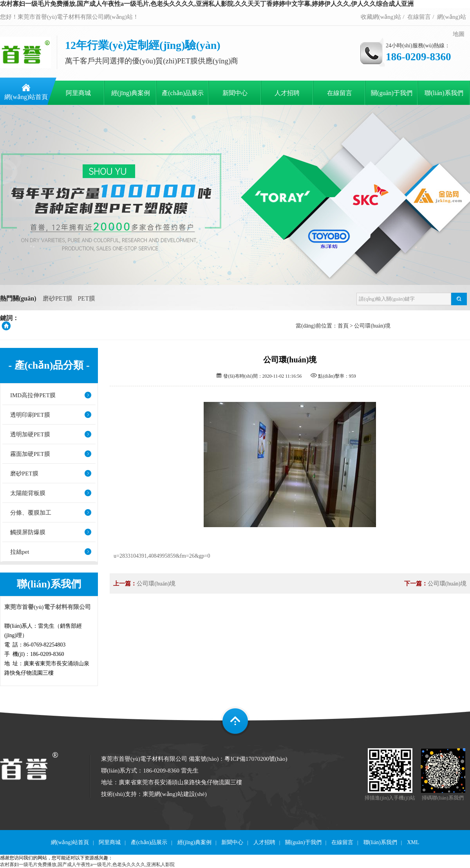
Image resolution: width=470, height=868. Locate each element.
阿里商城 (78, 93)
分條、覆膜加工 (31, 513)
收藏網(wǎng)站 (381, 17)
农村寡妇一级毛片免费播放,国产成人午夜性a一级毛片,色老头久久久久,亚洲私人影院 (87, 864)
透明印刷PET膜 (30, 415)
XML (413, 842)
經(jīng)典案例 (131, 93)
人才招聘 (287, 93)
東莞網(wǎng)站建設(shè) (175, 794)
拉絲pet (20, 552)
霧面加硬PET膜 (30, 454)
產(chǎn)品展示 (183, 93)
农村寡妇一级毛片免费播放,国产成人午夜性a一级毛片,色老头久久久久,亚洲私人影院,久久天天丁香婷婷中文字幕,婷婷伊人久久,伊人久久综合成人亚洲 (207, 4)
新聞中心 (235, 93)
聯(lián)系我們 (444, 93)
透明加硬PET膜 (30, 434)
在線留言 (419, 17)
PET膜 (86, 298)
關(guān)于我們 (392, 93)
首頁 (343, 326)
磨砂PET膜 (58, 298)
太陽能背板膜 (28, 493)
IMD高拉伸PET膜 (33, 395)
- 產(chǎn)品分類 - (49, 366)
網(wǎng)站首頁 (26, 97)
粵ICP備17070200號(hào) (256, 759)
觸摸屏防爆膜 (28, 532)
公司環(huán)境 (372, 326)
